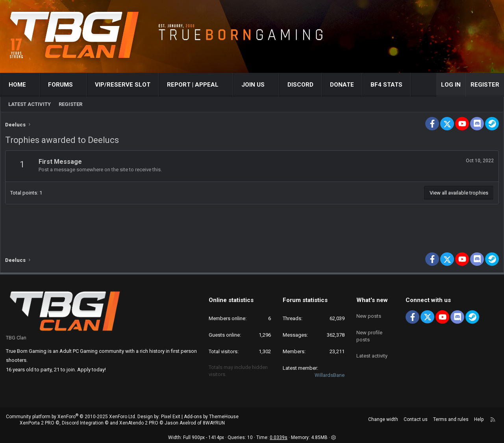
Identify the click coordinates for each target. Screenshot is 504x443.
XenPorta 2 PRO (37, 423)
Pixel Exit (171, 417)
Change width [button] (383, 419)
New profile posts (369, 331)
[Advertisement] (252, 223)
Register (70, 104)
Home (17, 85)
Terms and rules (451, 419)
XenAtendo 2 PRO (139, 423)
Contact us (416, 419)
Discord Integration (83, 423)
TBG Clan (16, 338)
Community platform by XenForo (71, 417)
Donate (342, 85)
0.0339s (279, 438)
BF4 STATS (386, 85)
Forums (60, 85)
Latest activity (30, 104)
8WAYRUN (214, 423)
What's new (372, 300)
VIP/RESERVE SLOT (123, 85)
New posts (369, 314)
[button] (33, 85)
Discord (300, 85)
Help (479, 419)
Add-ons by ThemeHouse (211, 417)
